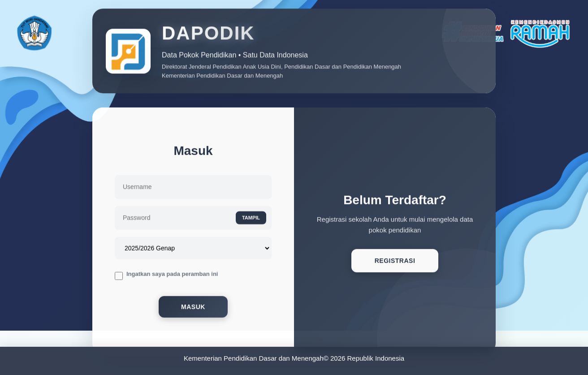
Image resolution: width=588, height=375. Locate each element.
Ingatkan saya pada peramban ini (172, 275)
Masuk (193, 308)
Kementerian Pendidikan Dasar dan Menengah (254, 358)
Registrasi (395, 262)
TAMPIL (251, 219)
